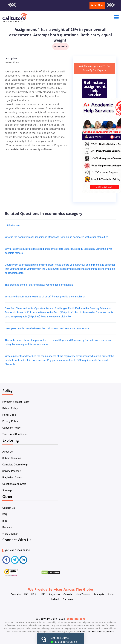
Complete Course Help (15, 465)
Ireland (55, 599)
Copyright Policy (11, 428)
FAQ (5, 514)
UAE (42, 594)
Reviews (7, 527)
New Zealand (83, 594)
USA (34, 594)
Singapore (54, 594)
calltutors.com (76, 619)
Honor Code (9, 415)
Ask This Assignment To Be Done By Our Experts (94, 68)
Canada (68, 594)
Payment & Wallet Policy (16, 402)
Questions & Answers (14, 484)
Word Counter (10, 534)
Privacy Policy (10, 421)
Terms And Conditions (15, 434)
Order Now (97, 5)
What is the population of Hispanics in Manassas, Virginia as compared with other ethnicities (56, 237)
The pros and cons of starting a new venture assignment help (39, 285)
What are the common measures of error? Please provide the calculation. (45, 297)
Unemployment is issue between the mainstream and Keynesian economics (47, 328)
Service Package (12, 471)
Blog (5, 521)
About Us (7, 452)
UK (26, 594)
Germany (68, 599)
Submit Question (12, 458)
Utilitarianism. (12, 225)
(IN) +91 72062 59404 (16, 551)
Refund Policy (10, 408)
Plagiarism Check (12, 477)
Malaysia (99, 594)
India (111, 594)
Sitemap (7, 490)
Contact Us (9, 508)
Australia (16, 594)
